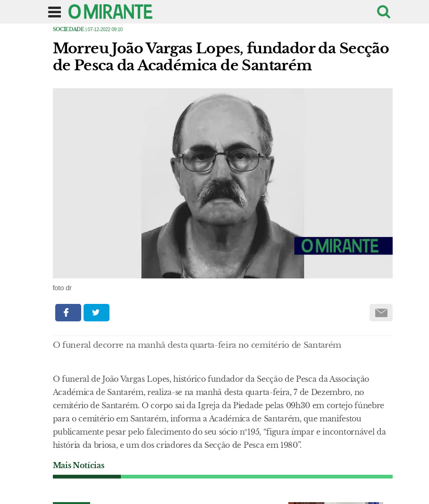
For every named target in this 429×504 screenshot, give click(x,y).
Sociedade (69, 29)
